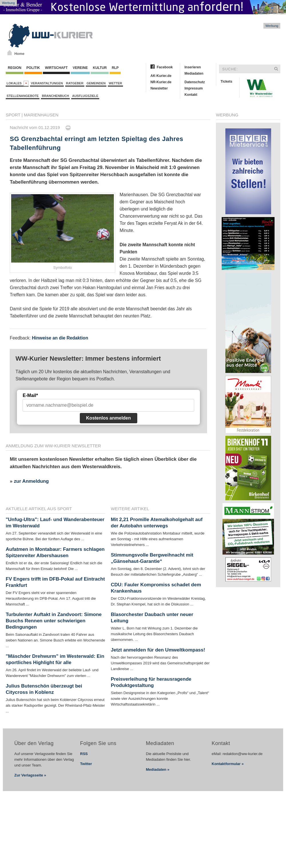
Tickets (226, 82)
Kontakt (191, 95)
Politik (33, 68)
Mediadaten (194, 74)
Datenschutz (195, 82)
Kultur (100, 68)
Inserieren (193, 67)
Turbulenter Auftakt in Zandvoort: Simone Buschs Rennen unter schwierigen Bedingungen (54, 621)
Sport (13, 115)
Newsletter (159, 88)
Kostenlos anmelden (108, 418)
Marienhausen (41, 115)
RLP (115, 68)
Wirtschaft (56, 68)
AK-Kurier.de (161, 76)
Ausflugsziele (85, 96)
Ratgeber (75, 83)
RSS (84, 754)
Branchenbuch (55, 96)
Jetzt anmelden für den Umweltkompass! (158, 650)
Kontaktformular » (228, 764)
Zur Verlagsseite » (30, 775)
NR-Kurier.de (161, 82)
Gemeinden (96, 83)
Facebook (165, 67)
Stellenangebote (23, 96)
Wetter (115, 83)
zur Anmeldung (31, 481)
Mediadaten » (158, 769)
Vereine (80, 68)
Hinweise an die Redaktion (60, 338)
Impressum (194, 88)
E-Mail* (30, 395)
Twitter (86, 764)
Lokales (18, 83)
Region (15, 68)
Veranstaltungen (47, 83)
